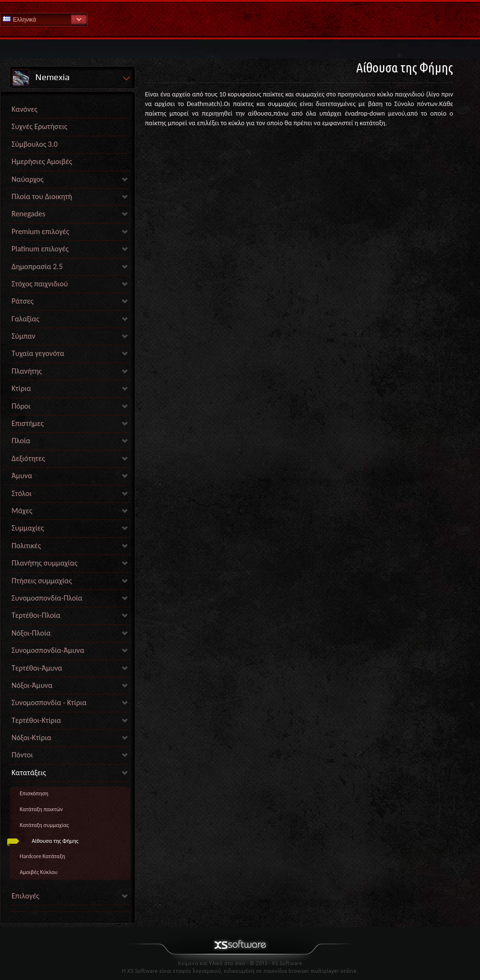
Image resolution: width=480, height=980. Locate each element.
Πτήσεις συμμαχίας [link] (42, 581)
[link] (70, 909)
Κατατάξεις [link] (29, 773)
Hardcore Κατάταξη (42, 856)
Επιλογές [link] (25, 896)
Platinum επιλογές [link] (40, 249)
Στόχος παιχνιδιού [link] (40, 284)
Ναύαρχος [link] (28, 179)
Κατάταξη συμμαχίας (44, 825)
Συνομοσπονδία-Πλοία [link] (47, 598)
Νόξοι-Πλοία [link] (31, 633)
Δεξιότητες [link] (28, 458)
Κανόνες (24, 109)
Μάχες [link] (22, 511)
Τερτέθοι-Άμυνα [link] (37, 668)
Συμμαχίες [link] (28, 528)
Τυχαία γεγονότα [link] (38, 353)
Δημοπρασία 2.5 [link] (37, 266)
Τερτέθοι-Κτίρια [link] (36, 720)
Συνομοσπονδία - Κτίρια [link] (49, 703)
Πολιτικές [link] (26, 546)
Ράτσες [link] (23, 301)
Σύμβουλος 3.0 (35, 144)
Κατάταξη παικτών (41, 809)
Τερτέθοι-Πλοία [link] (36, 615)
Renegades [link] (28, 214)
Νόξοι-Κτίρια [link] (31, 738)
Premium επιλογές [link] (40, 231)
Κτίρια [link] (21, 388)
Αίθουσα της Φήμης (55, 841)
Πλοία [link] (21, 441)
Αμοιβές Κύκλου (39, 872)
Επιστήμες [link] (28, 423)
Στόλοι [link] (22, 493)
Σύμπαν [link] (24, 336)
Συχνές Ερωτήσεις (39, 126)
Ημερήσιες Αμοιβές (42, 161)
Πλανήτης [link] (27, 371)
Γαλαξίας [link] (25, 319)
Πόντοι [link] (22, 755)
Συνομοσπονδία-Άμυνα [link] (48, 650)
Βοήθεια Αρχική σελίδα (240, 19)
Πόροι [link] (21, 406)
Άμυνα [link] (22, 476)
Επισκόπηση (34, 793)
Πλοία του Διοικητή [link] (42, 196)
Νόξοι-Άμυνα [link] (32, 685)
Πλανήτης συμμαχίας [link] (44, 563)
